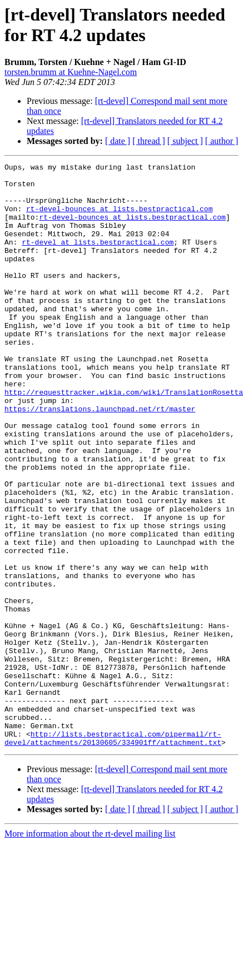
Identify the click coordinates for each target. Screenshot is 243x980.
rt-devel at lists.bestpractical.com (98, 258)
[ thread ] (149, 141)
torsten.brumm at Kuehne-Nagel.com (71, 72)
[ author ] (222, 141)
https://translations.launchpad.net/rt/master (100, 459)
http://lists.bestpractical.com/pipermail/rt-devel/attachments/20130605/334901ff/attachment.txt (113, 854)
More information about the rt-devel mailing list (90, 950)
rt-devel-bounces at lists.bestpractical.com (119, 218)
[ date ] (118, 141)
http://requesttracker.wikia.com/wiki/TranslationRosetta (124, 439)
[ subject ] (185, 141)
